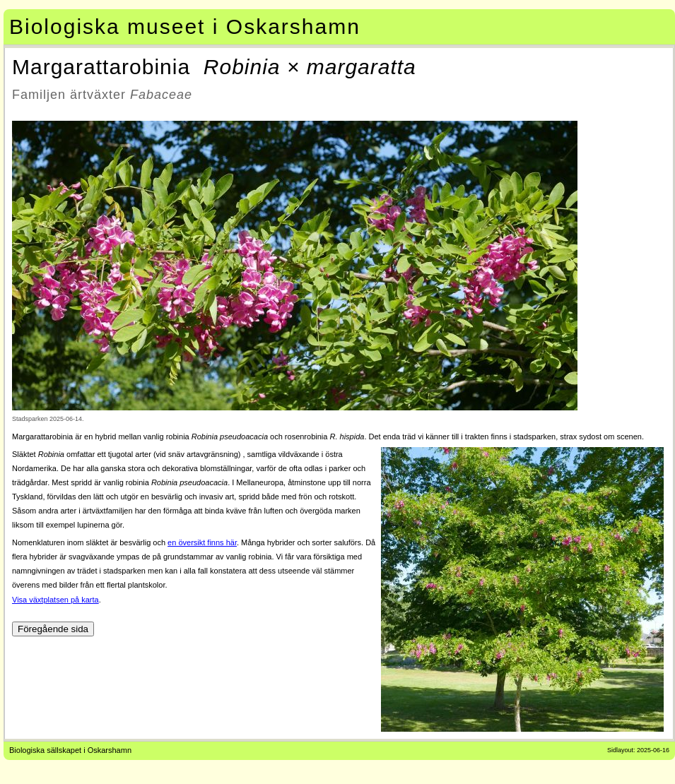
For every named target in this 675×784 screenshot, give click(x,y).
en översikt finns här (202, 542)
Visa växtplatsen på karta (55, 600)
